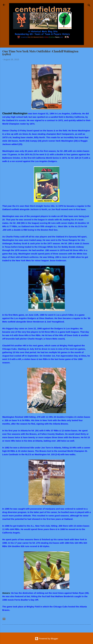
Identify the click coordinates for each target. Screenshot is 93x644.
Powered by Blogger (46, 639)
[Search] (89, 6)
